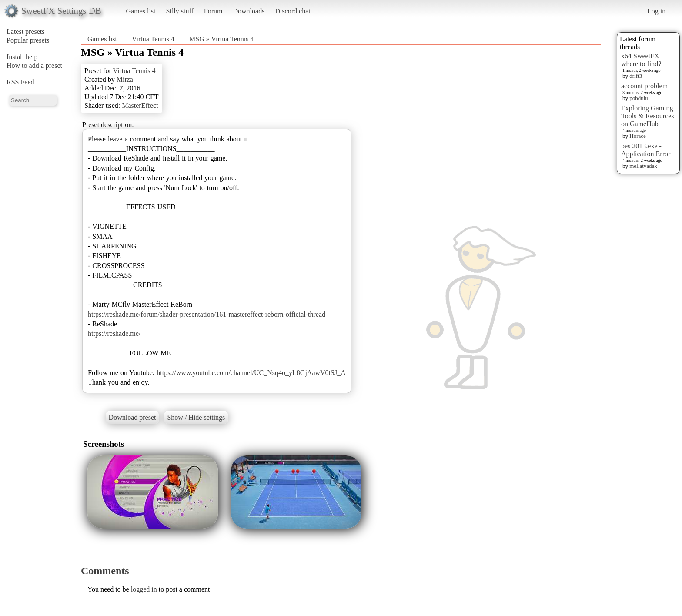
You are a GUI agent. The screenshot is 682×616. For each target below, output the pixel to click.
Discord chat (293, 11)
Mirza (125, 79)
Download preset (132, 417)
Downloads (249, 11)
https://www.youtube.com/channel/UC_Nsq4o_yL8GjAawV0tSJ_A (251, 373)
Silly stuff (180, 11)
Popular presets (28, 40)
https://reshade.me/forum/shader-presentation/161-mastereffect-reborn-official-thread (207, 314)
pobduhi (639, 98)
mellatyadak (643, 166)
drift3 (636, 76)
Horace (638, 136)
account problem (644, 86)
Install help (22, 57)
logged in (144, 589)
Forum (213, 11)
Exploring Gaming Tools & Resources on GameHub (648, 116)
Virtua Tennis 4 (153, 39)
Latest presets (26, 32)
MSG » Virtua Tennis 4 (221, 39)
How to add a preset (34, 65)
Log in (656, 11)
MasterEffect (140, 105)
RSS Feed (20, 82)
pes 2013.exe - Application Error (646, 150)
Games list (141, 11)
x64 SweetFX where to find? (641, 60)
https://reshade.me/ (114, 333)
